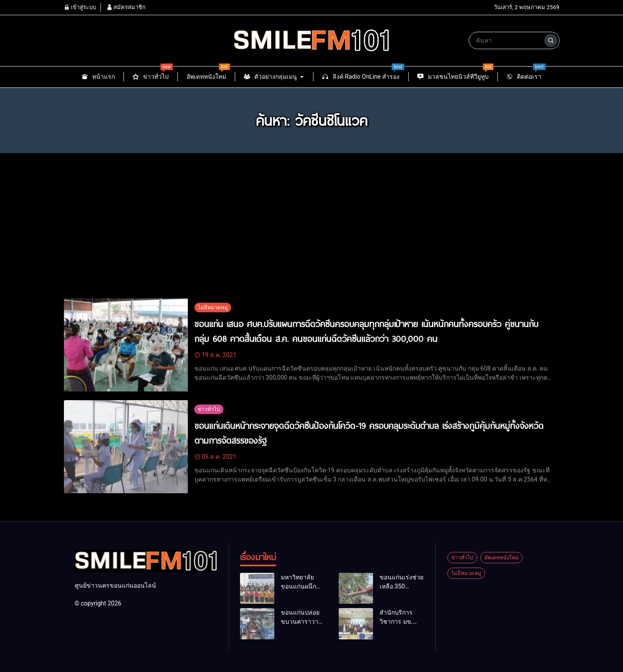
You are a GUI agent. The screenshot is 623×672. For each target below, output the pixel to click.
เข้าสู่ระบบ (80, 7)
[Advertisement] (312, 221)
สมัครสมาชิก (126, 7)
